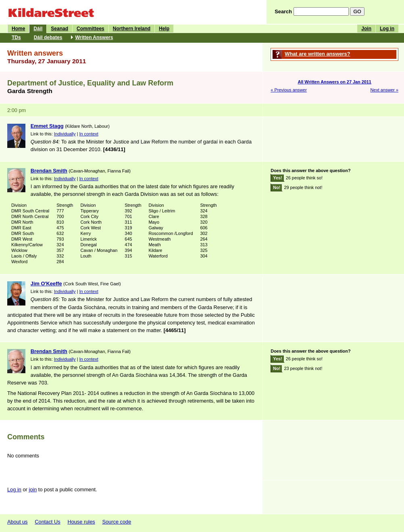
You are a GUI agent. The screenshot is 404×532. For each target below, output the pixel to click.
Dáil (38, 29)
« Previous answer (288, 90)
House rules (81, 522)
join (33, 489)
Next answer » (384, 90)
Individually (65, 134)
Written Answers (94, 37)
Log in (387, 29)
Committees (91, 29)
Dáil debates (48, 37)
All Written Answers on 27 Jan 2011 (334, 82)
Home (18, 29)
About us (18, 522)
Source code (117, 522)
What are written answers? (317, 54)
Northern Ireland (132, 29)
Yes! (277, 178)
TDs (16, 37)
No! (277, 187)
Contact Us (47, 522)
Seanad (59, 29)
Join (366, 29)
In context (89, 134)
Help (164, 29)
